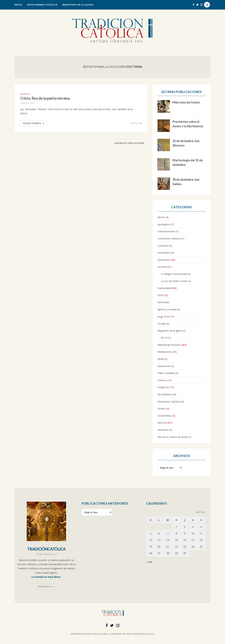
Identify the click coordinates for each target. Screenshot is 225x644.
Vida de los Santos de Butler (173, 437)
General (162, 302)
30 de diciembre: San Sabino (186, 182)
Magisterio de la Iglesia (78, 5)
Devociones (164, 260)
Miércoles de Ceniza (186, 102)
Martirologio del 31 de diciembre (188, 162)
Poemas (162, 380)
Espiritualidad (165, 288)
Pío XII (164, 338)
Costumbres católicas (169, 238)
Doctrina (25, 94)
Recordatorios (165, 394)
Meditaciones (165, 352)
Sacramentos (165, 416)
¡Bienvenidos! (45, 587)
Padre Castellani (166, 373)
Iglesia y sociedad (167, 309)
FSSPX (161, 295)
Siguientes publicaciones (129, 144)
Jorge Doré (163, 317)
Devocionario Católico (42, 5)
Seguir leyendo (32, 124)
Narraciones (164, 366)
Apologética (164, 224)
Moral (161, 359)
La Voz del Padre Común (174, 281)
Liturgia (161, 323)
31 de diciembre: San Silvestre (186, 143)
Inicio (18, 5)
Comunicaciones (166, 231)
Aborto (161, 217)
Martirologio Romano (169, 345)
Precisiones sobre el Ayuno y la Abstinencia (188, 124)
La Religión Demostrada (174, 274)
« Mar (149, 562)
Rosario (162, 409)
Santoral (162, 423)
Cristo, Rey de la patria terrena (48, 99)
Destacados (164, 253)
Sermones (163, 430)
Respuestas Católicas (169, 402)
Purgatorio (163, 387)
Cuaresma (163, 246)
